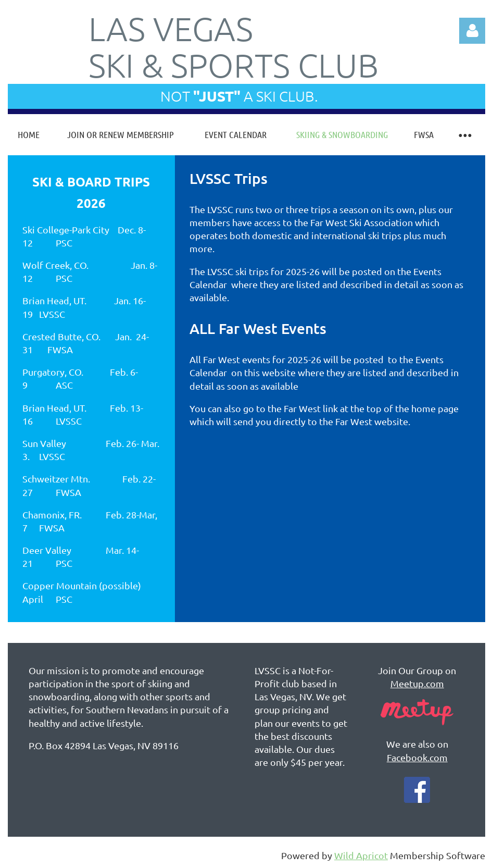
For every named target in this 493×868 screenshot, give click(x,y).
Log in (472, 31)
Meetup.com (417, 683)
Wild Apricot (361, 855)
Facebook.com (417, 757)
